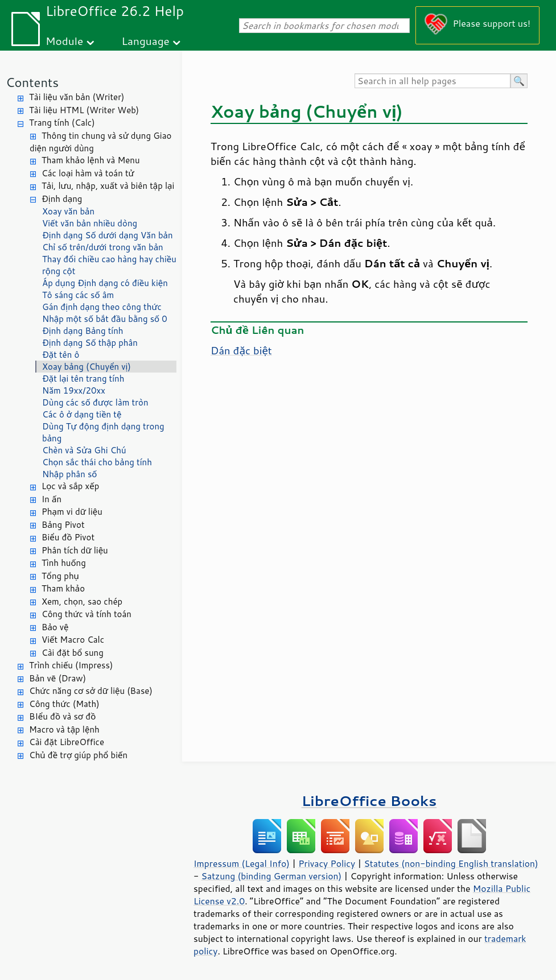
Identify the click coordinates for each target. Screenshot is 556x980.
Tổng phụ (60, 576)
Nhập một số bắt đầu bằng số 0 (105, 319)
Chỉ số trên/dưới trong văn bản (103, 247)
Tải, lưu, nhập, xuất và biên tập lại (108, 186)
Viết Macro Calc (73, 640)
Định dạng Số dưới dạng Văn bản (108, 235)
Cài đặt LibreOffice (67, 742)
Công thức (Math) (64, 704)
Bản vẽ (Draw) (57, 678)
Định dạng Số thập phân (90, 343)
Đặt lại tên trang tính (83, 379)
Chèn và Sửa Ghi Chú (84, 450)
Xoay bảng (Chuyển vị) (87, 367)
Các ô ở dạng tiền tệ (82, 414)
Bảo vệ (55, 627)
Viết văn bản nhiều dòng (90, 223)
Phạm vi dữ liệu (72, 512)
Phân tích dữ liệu (75, 550)
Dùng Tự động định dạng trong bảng (103, 432)
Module (64, 41)
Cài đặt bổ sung (73, 653)
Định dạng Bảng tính (83, 331)
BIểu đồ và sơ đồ (62, 716)
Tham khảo (63, 588)
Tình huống (64, 563)
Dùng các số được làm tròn (95, 402)
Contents (32, 82)
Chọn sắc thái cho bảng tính (97, 462)
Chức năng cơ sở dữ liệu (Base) (91, 691)
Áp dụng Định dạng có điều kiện (105, 283)
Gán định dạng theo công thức (102, 307)
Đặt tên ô (61, 355)
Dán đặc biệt (241, 350)
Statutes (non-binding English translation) (451, 863)
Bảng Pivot (63, 525)
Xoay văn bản (68, 211)
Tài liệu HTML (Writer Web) (84, 110)
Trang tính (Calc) (62, 123)
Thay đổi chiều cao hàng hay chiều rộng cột (109, 265)
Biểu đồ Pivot (68, 537)
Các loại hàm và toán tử (88, 173)
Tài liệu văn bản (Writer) (77, 97)
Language (146, 41)
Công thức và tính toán (87, 614)
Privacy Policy (327, 863)
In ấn (52, 499)
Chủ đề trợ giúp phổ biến (78, 755)
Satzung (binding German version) (272, 876)
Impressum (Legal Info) (242, 863)
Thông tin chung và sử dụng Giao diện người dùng (100, 142)
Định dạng (62, 199)
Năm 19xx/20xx (74, 390)
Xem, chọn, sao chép (82, 601)
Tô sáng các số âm (78, 295)
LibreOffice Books (369, 801)
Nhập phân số (69, 474)
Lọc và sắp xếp (70, 486)
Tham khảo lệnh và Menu (91, 160)
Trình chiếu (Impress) (71, 665)
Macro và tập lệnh (64, 729)
